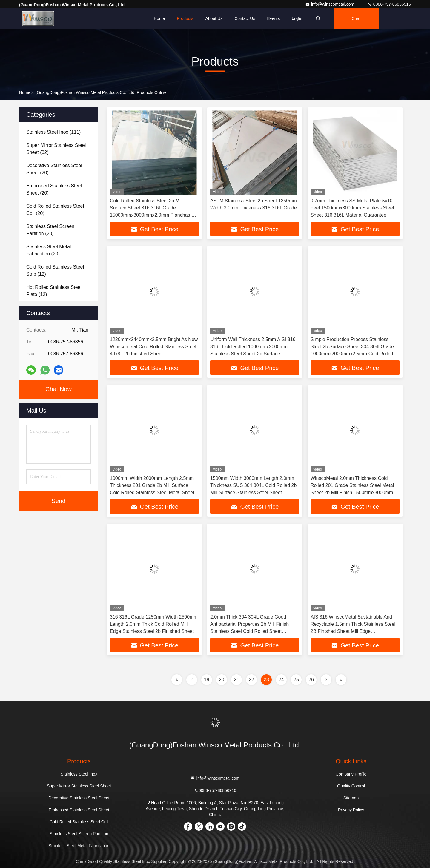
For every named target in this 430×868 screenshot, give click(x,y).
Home (159, 18)
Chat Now (59, 389)
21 (236, 680)
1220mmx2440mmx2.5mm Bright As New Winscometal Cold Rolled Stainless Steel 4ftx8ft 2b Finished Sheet (154, 347)
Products (185, 18)
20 (222, 680)
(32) (56, 149)
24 (281, 680)
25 (296, 680)
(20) (54, 169)
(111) (53, 132)
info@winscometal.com (330, 4)
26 (311, 680)
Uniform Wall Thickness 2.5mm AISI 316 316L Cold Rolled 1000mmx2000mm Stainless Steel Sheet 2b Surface (253, 347)
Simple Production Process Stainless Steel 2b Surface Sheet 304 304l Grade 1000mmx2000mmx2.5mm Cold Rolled (352, 347)
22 (251, 680)
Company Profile (351, 774)
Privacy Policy (351, 810)
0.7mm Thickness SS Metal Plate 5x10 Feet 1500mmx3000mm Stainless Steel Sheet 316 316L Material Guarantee (352, 208)
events (273, 18)
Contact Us (245, 18)
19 (207, 680)
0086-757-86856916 (389, 4)
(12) (55, 270)
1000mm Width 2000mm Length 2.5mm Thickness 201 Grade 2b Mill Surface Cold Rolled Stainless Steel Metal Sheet (152, 485)
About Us (214, 18)
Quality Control (351, 786)
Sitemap (351, 798)
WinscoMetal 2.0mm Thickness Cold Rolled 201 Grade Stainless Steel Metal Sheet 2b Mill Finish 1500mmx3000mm (352, 485)
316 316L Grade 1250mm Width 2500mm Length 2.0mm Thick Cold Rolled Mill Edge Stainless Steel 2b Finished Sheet (154, 624)
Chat (356, 18)
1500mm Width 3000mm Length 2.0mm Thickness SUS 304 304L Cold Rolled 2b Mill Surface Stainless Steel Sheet (253, 485)
